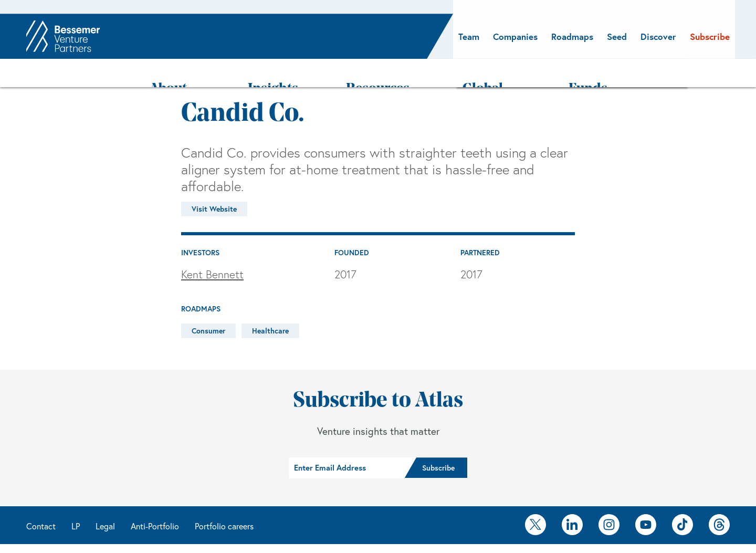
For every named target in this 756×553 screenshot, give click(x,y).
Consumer (208, 304)
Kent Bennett (212, 247)
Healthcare (270, 304)
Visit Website (214, 182)
